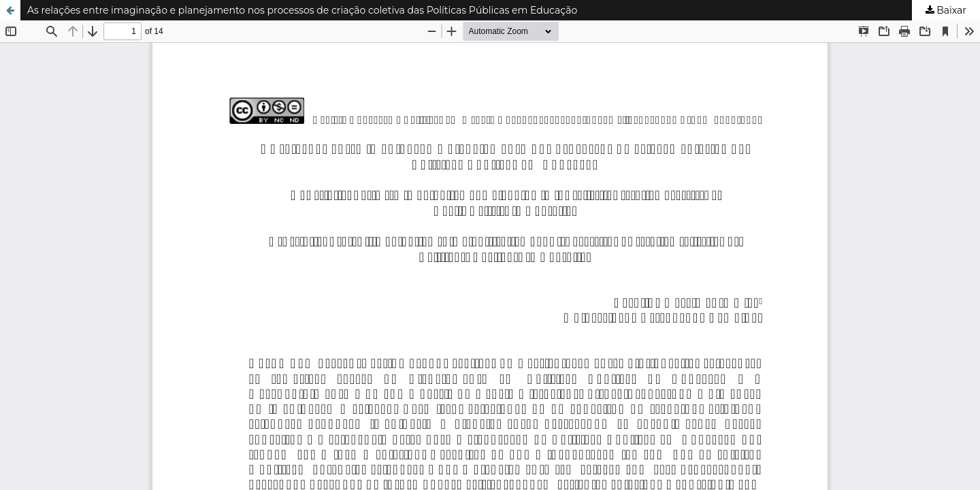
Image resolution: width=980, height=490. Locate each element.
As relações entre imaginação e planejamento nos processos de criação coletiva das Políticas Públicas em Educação (302, 10)
